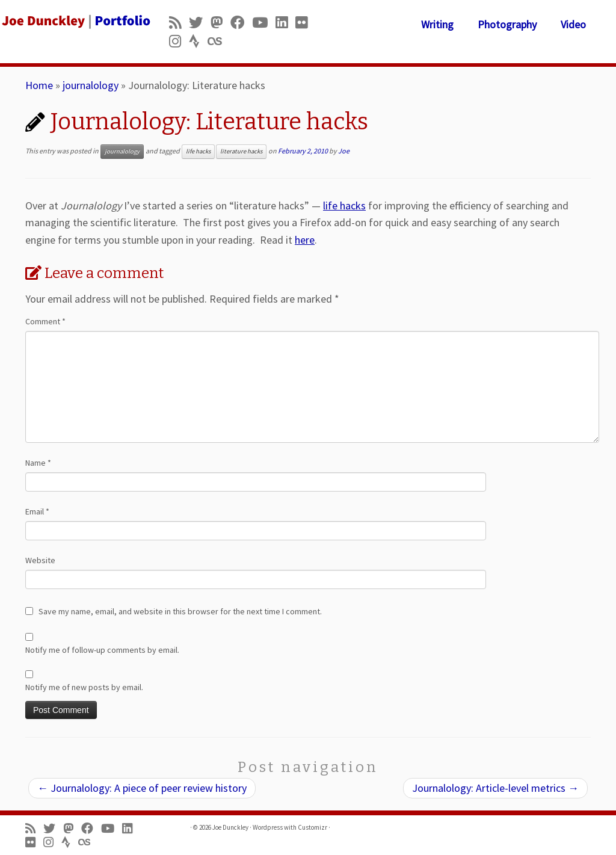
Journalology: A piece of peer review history (142, 788)
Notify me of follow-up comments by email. (102, 650)
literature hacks (241, 151)
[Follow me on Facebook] (241, 23)
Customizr (313, 827)
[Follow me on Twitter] (200, 23)
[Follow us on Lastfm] (218, 41)
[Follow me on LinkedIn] (285, 23)
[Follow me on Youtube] (264, 23)
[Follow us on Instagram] (179, 41)
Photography (507, 24)
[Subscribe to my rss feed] (179, 23)
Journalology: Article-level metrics (495, 788)
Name (38, 463)
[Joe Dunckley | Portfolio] (72, 21)
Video (573, 24)
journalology (91, 85)
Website (40, 560)
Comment (45, 321)
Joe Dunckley (230, 827)
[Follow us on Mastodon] (220, 23)
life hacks (198, 151)
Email (37, 511)
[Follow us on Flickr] (305, 23)
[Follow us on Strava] (198, 41)
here (305, 240)
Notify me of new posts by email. (84, 687)
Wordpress (268, 827)
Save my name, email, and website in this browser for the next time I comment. (180, 611)
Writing (437, 24)
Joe (344, 151)
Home (39, 85)
